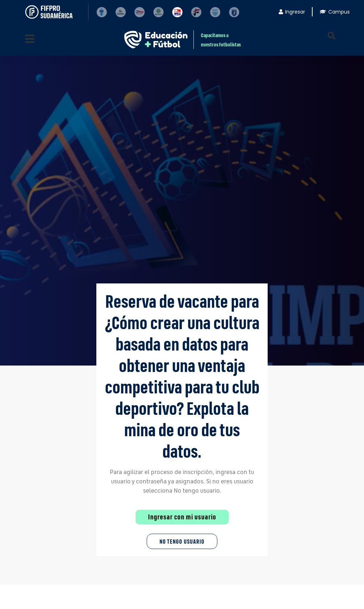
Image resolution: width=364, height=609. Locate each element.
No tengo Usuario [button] (182, 541)
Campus (335, 12)
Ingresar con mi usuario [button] (182, 517)
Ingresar (292, 12)
